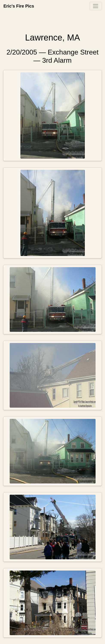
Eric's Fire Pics (19, 6)
